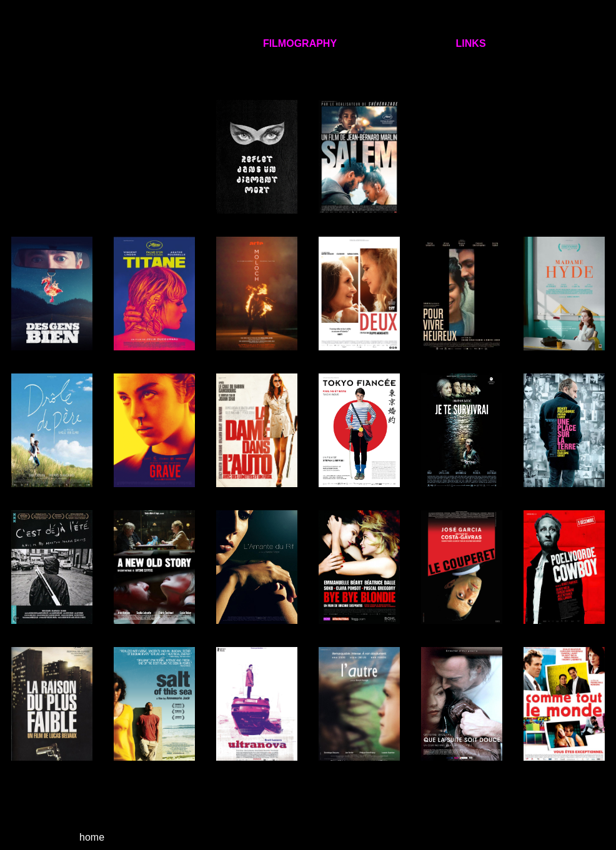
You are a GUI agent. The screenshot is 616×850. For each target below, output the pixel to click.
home (91, 837)
